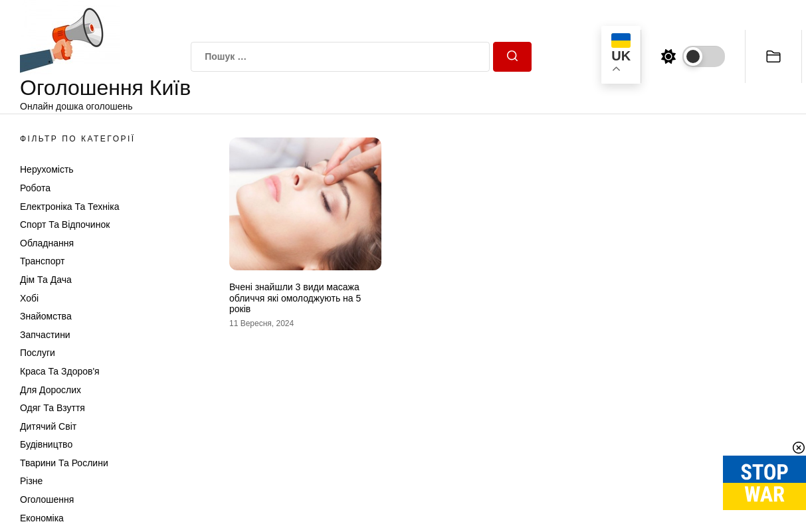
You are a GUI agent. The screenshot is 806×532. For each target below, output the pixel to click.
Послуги (38, 353)
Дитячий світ (48, 426)
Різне (31, 481)
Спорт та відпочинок (65, 224)
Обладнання (47, 243)
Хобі (29, 298)
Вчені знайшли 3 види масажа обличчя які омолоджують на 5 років (295, 298)
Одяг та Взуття (52, 408)
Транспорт (42, 261)
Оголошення (47, 499)
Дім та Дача (46, 280)
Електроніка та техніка (69, 207)
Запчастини (45, 335)
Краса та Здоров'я (60, 371)
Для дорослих (50, 390)
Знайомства (46, 316)
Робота (35, 188)
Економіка (42, 518)
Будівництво (46, 444)
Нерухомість (47, 169)
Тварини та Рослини (64, 463)
